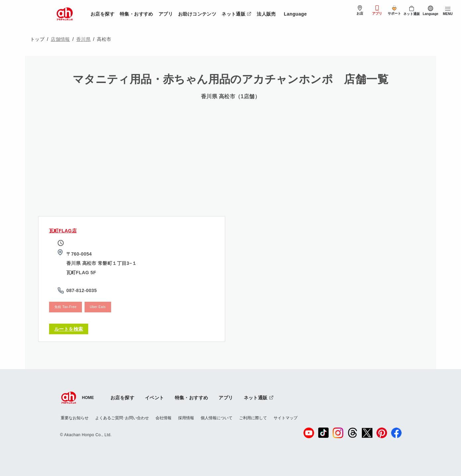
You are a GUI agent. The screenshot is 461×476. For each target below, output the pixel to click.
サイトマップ (286, 418)
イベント (155, 398)
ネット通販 (238, 13)
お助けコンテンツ (197, 14)
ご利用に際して (253, 418)
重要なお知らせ (75, 418)
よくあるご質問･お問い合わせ (122, 418)
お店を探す (102, 14)
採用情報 (186, 418)
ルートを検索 (69, 329)
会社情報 (164, 418)
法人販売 (266, 14)
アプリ (166, 14)
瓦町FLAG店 (63, 231)
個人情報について (217, 418)
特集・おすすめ (136, 14)
